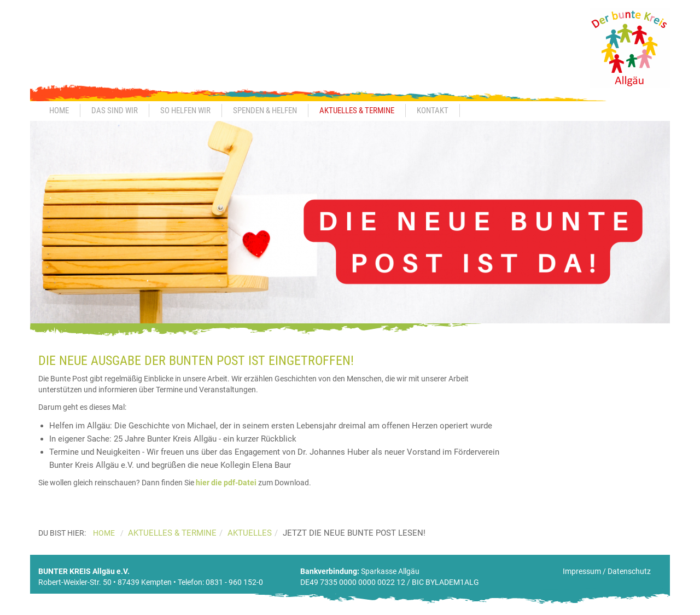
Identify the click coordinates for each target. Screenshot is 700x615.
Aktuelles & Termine (357, 111)
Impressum (582, 571)
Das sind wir (115, 111)
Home (59, 111)
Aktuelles (250, 533)
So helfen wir (185, 111)
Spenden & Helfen (265, 111)
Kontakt (433, 111)
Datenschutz (629, 571)
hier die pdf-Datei (226, 483)
